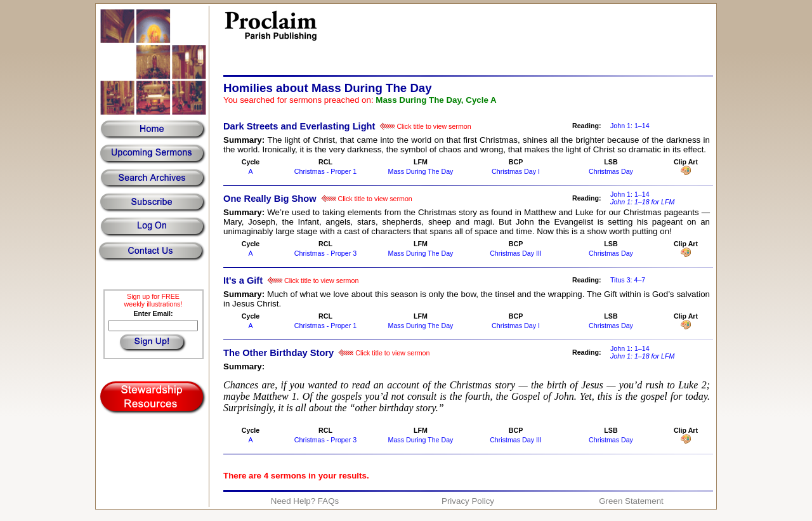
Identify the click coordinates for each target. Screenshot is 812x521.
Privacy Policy (468, 501)
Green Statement (631, 501)
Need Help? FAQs (305, 501)
